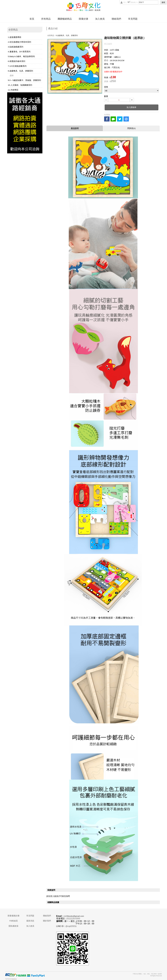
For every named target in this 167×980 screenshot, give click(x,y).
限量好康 (83, 19)
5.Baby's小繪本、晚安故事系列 (21, 56)
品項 (12, 75)
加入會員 (100, 19)
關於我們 (47, 921)
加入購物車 (131, 107)
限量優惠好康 (14, 916)
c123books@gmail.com (74, 916)
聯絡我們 (116, 19)
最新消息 (30, 921)
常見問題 (133, 19)
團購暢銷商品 (65, 19)
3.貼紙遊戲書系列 (16, 47)
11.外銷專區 (13, 90)
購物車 (134, 2)
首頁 (32, 19)
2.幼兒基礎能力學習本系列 (19, 42)
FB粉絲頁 (14, 921)
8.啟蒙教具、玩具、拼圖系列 (20, 71)
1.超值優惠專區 (15, 37)
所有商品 (46, 19)
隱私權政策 (14, 926)
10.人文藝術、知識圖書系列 (20, 85)
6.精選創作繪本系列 (17, 61)
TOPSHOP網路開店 (11, 979)
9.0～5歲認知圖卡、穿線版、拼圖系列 (24, 80)
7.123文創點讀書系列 (17, 66)
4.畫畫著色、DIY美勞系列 (19, 52)
